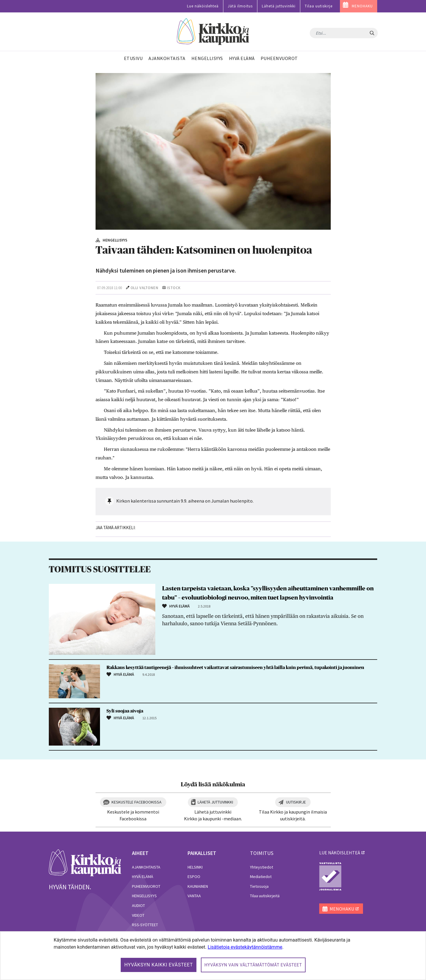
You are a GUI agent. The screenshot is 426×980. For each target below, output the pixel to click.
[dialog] (213, 956)
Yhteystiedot (262, 867)
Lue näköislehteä (203, 6)
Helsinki (195, 867)
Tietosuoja (259, 886)
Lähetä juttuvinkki (279, 6)
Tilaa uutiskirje (319, 6)
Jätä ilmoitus (240, 6)
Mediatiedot (261, 877)
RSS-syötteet (145, 925)
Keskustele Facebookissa (137, 802)
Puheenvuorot (146, 886)
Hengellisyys (144, 896)
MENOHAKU (362, 6)
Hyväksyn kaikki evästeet (159, 965)
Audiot (138, 906)
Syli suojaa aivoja (125, 711)
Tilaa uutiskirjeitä (265, 896)
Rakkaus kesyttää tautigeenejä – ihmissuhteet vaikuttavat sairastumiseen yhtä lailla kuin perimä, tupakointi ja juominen (235, 668)
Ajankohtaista (146, 867)
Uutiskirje (296, 802)
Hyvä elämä (143, 877)
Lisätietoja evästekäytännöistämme (245, 947)
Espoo (194, 877)
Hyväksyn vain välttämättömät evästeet (253, 965)
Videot (138, 915)
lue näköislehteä (340, 853)
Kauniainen (198, 886)
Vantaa (194, 896)
